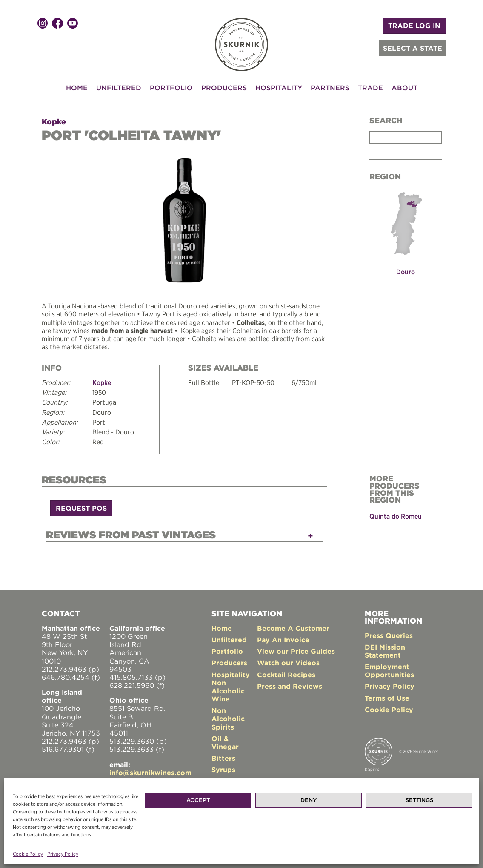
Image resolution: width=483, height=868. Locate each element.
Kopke (54, 122)
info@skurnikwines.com (150, 773)
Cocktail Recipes (286, 675)
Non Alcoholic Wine (228, 691)
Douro (406, 272)
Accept (198, 800)
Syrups (223, 770)
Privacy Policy (63, 854)
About (404, 88)
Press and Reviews (290, 686)
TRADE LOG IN (414, 26)
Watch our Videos (288, 663)
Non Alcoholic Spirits (228, 719)
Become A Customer (293, 628)
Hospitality (279, 88)
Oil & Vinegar (225, 743)
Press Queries (389, 635)
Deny (309, 800)
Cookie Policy (28, 854)
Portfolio (171, 88)
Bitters (223, 758)
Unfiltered (119, 88)
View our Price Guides (296, 651)
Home (77, 88)
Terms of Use (387, 698)
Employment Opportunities (389, 671)
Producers (224, 88)
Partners (330, 88)
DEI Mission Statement (385, 651)
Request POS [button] (81, 508)
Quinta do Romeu (396, 516)
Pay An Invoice (283, 640)
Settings (419, 800)
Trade (370, 88)
